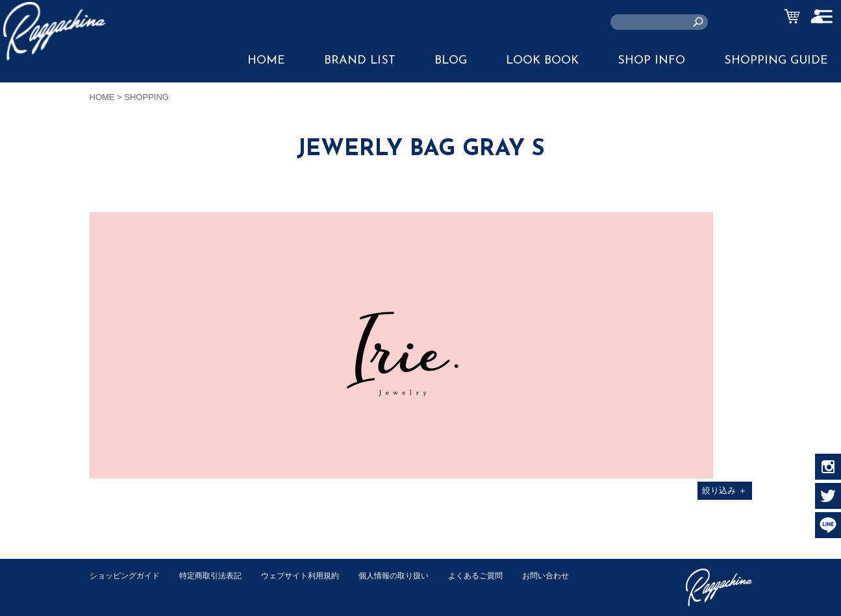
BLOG (451, 61)
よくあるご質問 (501, 575)
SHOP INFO (651, 61)
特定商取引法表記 (219, 575)
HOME (266, 61)
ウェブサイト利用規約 (314, 575)
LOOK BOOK (542, 61)
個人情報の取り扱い (414, 575)
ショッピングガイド (128, 575)
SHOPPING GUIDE (776, 61)
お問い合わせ (115, 589)
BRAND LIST (360, 61)
